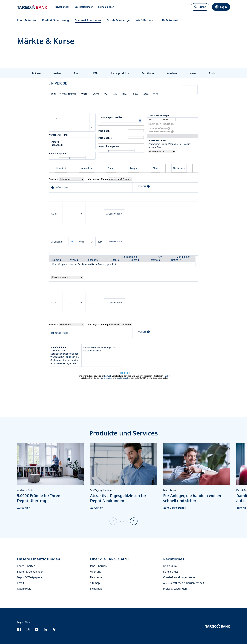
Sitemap (95, 583)
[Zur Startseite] (32, 7)
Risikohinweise (106, 378)
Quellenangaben (123, 378)
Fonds (77, 73)
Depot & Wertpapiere (30, 577)
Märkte (36, 73)
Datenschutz (171, 572)
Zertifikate (148, 73)
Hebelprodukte (120, 73)
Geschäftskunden (84, 7)
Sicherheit (96, 589)
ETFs (96, 73)
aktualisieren (116, 241)
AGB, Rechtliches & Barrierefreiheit (184, 583)
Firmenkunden (106, 7)
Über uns (96, 572)
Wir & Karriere (145, 20)
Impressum (170, 566)
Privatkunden (62, 7)
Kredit (21, 583)
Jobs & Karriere (99, 566)
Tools (212, 73)
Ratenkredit (24, 589)
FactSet (108, 376)
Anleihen (172, 73)
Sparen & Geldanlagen (30, 572)
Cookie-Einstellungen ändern (180, 577)
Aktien (57, 73)
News (193, 73)
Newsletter (96, 577)
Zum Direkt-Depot (175, 508)
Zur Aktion (24, 508)
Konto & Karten (26, 566)
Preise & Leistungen (175, 589)
